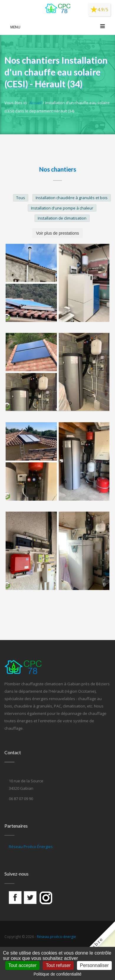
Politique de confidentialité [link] (58, 974)
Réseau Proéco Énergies (31, 847)
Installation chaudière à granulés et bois (72, 198)
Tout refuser (58, 965)
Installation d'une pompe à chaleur (62, 208)
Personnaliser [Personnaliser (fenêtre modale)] (94, 965)
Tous (21, 198)
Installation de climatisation (62, 218)
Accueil (36, 103)
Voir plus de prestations (57, 233)
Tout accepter (22, 965)
